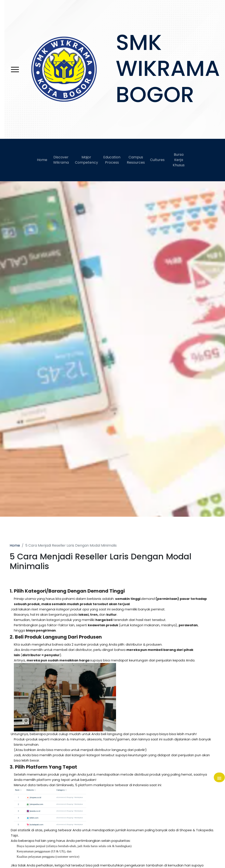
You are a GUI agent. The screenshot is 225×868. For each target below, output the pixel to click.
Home (42, 160)
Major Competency (86, 160)
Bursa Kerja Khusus (179, 160)
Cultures (157, 160)
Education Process (112, 160)
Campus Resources (136, 160)
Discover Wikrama (61, 160)
